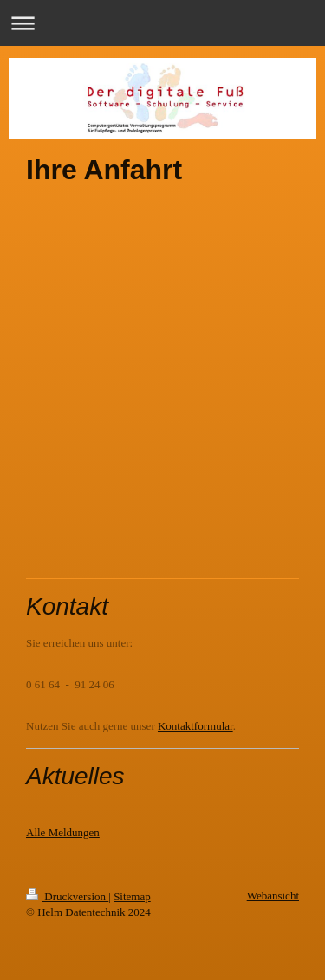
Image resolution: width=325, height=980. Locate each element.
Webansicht (273, 896)
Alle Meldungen (63, 832)
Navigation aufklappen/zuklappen (162, 23)
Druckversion (67, 896)
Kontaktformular (195, 726)
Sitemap (132, 896)
